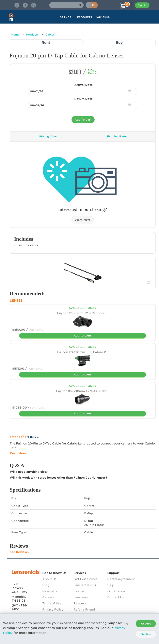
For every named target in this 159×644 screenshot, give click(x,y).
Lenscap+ (81, 597)
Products (32, 35)
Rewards (80, 603)
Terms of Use (52, 603)
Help (111, 585)
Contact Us (116, 597)
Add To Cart (83, 120)
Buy (119, 43)
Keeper (79, 591)
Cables (50, 35)
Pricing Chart (48, 136)
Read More (18, 453)
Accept (146, 624)
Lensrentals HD (85, 585)
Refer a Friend (84, 609)
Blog (46, 585)
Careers (48, 597)
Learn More (83, 220)
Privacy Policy (53, 609)
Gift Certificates (85, 579)
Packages (103, 17)
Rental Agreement (121, 579)
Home (15, 35)
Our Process (116, 591)
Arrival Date (83, 85)
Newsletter (51, 591)
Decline (146, 634)
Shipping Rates (117, 136)
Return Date (83, 99)
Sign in (142, 5)
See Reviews (19, 552)
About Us (49, 579)
